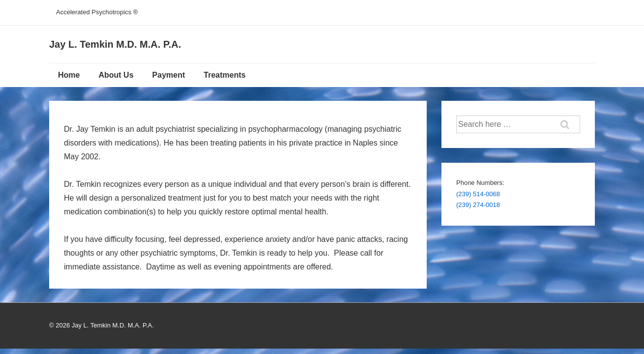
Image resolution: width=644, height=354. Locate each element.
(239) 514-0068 (478, 194)
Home (69, 75)
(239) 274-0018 (478, 205)
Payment (169, 75)
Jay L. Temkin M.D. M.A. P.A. (115, 44)
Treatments (224, 75)
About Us (116, 75)
